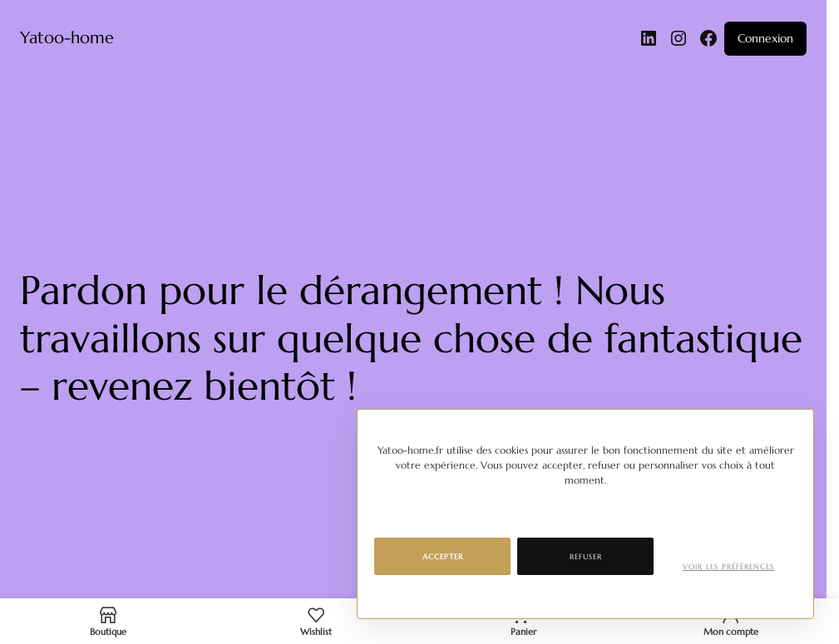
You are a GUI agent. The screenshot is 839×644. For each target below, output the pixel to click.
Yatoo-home (67, 38)
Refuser (586, 557)
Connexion (765, 38)
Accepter (443, 557)
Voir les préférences (728, 567)
